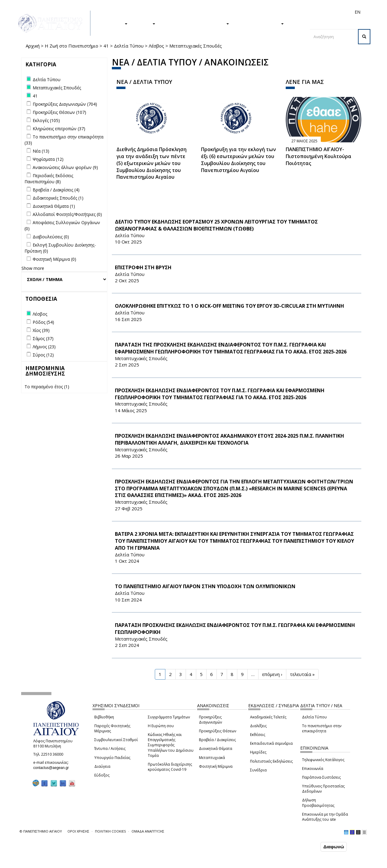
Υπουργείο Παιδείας (112, 758)
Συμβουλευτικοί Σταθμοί (116, 740)
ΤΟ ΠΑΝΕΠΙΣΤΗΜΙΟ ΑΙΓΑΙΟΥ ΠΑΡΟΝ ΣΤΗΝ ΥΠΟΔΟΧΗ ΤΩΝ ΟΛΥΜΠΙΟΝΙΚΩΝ (205, 586)
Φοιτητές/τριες (220, 12)
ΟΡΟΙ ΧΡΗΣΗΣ (78, 831)
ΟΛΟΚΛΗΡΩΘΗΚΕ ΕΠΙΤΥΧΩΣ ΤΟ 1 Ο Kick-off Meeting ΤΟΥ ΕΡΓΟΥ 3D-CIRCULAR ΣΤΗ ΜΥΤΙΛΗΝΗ (229, 306)
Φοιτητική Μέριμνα (216, 766)
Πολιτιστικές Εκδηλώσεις (271, 761)
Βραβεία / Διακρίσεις (217, 740)
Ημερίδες (258, 752)
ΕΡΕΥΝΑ (144, 23)
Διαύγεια (102, 766)
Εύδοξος (102, 775)
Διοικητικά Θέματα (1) (54, 206)
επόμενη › (272, 674)
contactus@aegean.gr (53, 768)
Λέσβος (156, 46)
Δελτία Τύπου (129, 46)
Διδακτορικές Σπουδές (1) (58, 198)
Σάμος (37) (43, 338)
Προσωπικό (293, 12)
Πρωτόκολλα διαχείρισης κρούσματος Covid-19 (170, 767)
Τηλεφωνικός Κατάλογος (323, 760)
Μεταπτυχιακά (212, 758)
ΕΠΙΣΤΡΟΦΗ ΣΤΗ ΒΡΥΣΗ (143, 267)
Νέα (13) (41, 151)
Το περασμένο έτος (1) (47, 387)
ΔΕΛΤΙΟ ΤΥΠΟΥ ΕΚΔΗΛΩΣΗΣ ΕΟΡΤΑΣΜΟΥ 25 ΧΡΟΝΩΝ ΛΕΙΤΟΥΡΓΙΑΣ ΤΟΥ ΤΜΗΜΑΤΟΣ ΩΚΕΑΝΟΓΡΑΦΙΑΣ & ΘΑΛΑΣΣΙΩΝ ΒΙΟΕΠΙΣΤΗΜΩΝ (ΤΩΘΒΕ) (216, 225)
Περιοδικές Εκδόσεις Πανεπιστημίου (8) (49, 179)
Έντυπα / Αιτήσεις (110, 749)
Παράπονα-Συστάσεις (321, 777)
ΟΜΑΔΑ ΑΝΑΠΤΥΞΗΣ (148, 831)
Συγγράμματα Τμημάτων (169, 717)
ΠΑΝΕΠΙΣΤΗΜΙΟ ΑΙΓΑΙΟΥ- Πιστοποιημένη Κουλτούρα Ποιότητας (319, 156)
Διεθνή (272, 12)
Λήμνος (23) (44, 347)
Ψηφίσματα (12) (48, 159)
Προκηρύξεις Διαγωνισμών (210, 720)
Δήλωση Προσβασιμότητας (318, 803)
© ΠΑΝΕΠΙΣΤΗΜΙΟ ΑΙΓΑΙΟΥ (41, 831)
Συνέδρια (258, 770)
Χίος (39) (41, 330)
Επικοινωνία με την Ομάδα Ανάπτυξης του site (325, 817)
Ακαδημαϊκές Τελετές (268, 717)
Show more (33, 268)
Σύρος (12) (43, 355)
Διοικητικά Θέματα (216, 749)
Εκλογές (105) (46, 120)
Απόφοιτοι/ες (250, 12)
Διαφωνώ (334, 847)
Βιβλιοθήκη (104, 717)
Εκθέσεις (258, 735)
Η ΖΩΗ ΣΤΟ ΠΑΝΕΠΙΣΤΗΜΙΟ (195, 23)
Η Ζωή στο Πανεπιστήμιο (72, 46)
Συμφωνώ (306, 846)
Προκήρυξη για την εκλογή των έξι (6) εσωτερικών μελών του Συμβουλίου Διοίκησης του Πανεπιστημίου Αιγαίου (239, 160)
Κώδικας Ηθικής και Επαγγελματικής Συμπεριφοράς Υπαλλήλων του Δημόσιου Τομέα (171, 745)
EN (358, 12)
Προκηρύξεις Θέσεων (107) (59, 112)
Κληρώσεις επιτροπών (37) (59, 129)
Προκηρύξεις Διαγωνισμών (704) (65, 104)
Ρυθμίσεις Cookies (60, 863)
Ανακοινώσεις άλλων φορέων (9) (65, 167)
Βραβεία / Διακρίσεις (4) (56, 190)
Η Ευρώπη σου (161, 726)
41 (106, 46)
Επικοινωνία (313, 769)
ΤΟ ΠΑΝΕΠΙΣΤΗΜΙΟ (259, 23)
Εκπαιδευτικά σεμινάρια (271, 743)
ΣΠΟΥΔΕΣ (114, 23)
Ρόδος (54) (43, 322)
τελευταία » (302, 674)
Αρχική (33, 46)
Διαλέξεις (258, 726)
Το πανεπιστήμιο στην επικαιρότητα (322, 728)
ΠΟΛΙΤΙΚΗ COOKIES (110, 831)
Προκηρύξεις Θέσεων (218, 731)
